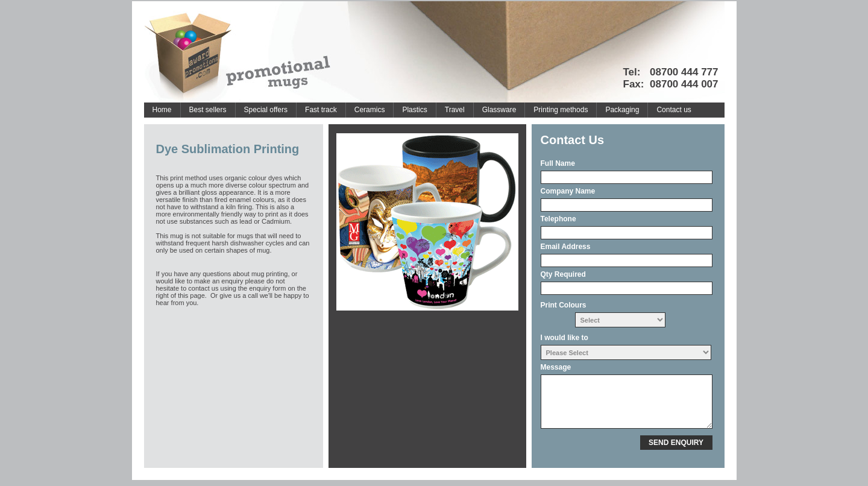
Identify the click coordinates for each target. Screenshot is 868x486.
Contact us (674, 110)
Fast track (321, 110)
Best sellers (208, 110)
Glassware (499, 110)
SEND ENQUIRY (676, 443)
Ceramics (370, 110)
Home (162, 110)
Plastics (414, 110)
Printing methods (561, 110)
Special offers (266, 110)
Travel (455, 110)
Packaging (622, 110)
